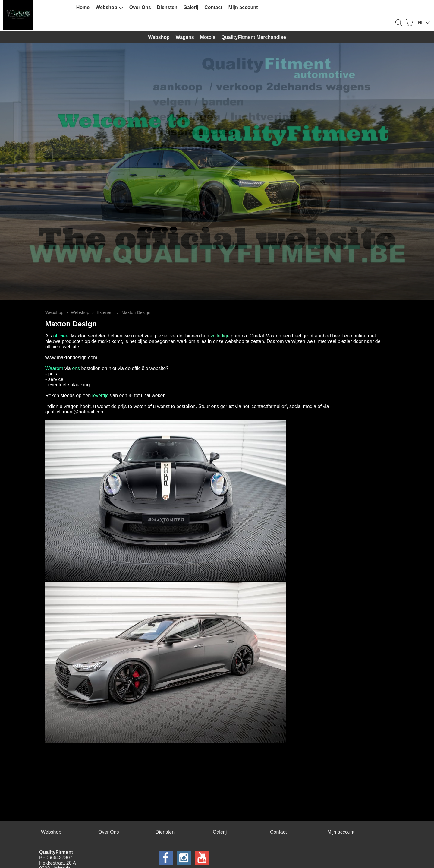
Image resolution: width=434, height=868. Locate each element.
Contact (213, 7)
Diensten (167, 7)
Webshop (109, 8)
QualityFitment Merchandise (254, 37)
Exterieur (105, 312)
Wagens (185, 37)
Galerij (191, 7)
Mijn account (243, 7)
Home (83, 7)
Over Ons (140, 7)
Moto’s (208, 37)
